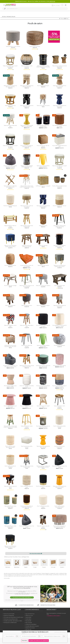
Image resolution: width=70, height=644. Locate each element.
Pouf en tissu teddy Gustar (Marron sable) (10, 386)
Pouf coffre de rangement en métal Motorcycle (43, 427)
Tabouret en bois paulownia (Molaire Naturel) (27, 86)
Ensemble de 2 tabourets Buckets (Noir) (43, 126)
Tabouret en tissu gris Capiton (43, 286)
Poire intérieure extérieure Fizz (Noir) (59, 467)
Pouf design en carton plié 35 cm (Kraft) (59, 126)
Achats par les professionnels (11, 619)
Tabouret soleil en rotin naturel (59, 406)
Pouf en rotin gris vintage (10, 286)
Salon (14, 17)
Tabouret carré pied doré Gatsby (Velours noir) (10, 547)
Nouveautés (28, 621)
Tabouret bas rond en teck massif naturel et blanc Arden (27, 186)
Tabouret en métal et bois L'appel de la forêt (59, 226)
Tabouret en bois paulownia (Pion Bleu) (60, 106)
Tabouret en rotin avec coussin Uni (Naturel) (10, 66)
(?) (14, 636)
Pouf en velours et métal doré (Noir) (43, 487)
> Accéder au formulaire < (54, 616)
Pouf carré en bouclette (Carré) (27, 447)
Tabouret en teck (43, 226)
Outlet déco (28, 619)
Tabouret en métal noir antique (27, 346)
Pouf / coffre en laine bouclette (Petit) (59, 507)
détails (24, 633)
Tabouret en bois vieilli (59, 286)
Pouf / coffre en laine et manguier (10, 467)
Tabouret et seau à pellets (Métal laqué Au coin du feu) (43, 66)
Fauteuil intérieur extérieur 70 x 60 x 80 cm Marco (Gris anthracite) (10, 367)
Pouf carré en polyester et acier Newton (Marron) (59, 527)
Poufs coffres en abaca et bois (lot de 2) (60, 186)
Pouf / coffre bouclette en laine (27, 487)
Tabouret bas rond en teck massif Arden (27, 226)
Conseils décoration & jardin (32, 626)
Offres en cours (29, 615)
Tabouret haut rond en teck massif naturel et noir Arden (10, 427)
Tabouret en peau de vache (43, 106)
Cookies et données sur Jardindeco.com (35, 632)
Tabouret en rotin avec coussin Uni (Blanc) (59, 166)
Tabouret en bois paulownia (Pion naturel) (60, 86)
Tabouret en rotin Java (10, 106)
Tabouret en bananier (10, 305)
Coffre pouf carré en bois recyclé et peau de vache (10, 346)
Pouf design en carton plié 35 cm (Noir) (43, 326)
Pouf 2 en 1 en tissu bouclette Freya (27, 386)
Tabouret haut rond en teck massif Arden (27, 467)
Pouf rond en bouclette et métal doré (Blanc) (27, 146)
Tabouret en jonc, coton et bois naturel (27, 206)
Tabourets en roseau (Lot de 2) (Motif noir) (59, 66)
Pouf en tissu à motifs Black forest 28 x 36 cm (43, 386)
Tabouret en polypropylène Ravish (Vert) (43, 346)
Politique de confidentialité (10, 623)
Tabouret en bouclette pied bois (10, 126)
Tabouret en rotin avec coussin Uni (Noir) (10, 146)
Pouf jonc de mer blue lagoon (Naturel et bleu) (59, 386)
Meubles (9, 17)
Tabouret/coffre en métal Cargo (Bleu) (10, 527)
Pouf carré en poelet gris (43, 86)
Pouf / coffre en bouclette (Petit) (43, 507)
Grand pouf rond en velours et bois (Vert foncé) (43, 366)
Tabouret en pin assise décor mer (27, 326)
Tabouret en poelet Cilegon (43, 305)
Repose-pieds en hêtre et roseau (10, 226)
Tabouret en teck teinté (43, 265)
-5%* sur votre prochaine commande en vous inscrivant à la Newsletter (22, 587)
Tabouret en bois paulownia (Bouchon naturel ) (10, 86)
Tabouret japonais (43, 246)
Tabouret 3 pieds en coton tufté (10, 326)
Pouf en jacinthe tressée (10, 265)
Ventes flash (28, 617)
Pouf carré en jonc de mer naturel (43, 146)
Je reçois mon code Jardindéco (22, 597)
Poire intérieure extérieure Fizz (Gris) (27, 527)
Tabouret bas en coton (27, 305)
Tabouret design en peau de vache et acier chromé (43, 467)
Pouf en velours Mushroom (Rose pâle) (10, 406)
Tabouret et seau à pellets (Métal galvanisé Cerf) (27, 166)
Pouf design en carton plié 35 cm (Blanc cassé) (59, 326)
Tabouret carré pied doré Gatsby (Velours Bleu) (10, 246)
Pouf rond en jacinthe (35, 46)
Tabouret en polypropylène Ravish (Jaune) (43, 166)
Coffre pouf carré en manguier (43, 186)
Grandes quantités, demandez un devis (13, 621)
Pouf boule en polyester (60, 345)
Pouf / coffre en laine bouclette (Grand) (10, 447)
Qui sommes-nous (30, 614)
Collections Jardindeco (31, 624)
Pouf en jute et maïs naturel (60, 206)
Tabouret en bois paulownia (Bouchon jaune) (60, 487)
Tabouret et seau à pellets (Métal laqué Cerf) (60, 246)
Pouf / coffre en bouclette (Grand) (59, 427)
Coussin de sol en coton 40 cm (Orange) (27, 266)
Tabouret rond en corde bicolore (27, 66)
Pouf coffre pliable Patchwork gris (59, 146)
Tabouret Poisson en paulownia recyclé (27, 246)
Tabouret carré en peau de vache (10, 487)
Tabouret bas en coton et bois (13, 46)
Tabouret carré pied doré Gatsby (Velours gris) (60, 266)
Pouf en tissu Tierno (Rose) (60, 366)
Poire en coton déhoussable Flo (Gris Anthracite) (10, 166)
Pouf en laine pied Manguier (10, 206)
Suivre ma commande (9, 614)
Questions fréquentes (9, 615)
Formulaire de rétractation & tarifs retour (14, 617)
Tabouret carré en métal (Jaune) (27, 427)
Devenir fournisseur (30, 628)
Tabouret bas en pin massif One (43, 406)
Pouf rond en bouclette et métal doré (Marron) (27, 507)
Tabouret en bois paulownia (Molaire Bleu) (43, 206)
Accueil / (4, 17)
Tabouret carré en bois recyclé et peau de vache (27, 366)
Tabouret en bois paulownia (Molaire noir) (27, 106)
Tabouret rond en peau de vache (43, 527)
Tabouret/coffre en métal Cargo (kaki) (10, 507)
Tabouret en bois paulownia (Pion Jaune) (43, 447)
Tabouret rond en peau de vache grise (59, 306)
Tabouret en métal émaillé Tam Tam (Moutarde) (27, 126)
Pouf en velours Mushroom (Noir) (27, 406)
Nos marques (29, 623)
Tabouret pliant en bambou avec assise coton (10, 186)
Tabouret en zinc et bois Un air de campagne (27, 286)
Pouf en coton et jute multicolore (59, 447)
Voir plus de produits (36, 553)
